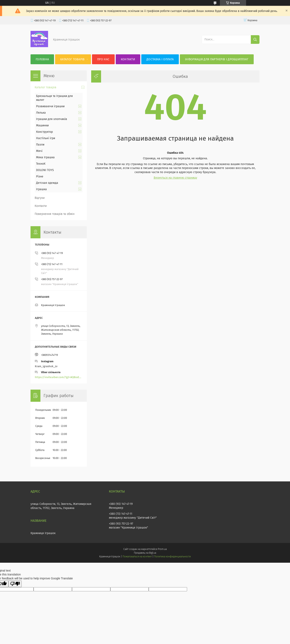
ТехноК (41, 164)
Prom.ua (162, 549)
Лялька (41, 113)
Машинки (42, 125)
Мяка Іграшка (45, 157)
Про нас (103, 59)
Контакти (128, 59)
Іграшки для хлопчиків (52, 119)
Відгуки (40, 198)
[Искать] (255, 40)
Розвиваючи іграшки (50, 106)
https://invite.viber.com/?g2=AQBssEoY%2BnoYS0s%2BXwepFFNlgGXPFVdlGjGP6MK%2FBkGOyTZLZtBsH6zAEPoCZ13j (59, 377)
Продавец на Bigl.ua (145, 553)
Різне (40, 176)
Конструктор (44, 132)
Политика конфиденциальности (172, 557)
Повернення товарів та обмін (55, 214)
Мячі (39, 151)
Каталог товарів (72, 59)
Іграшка (41, 189)
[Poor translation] (15, 584)
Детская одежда (47, 183)
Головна (42, 59)
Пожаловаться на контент (137, 557)
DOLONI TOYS (45, 170)
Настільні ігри (46, 138)
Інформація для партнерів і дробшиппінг (217, 59)
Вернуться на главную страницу (175, 178)
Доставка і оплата (160, 59)
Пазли (40, 145)
